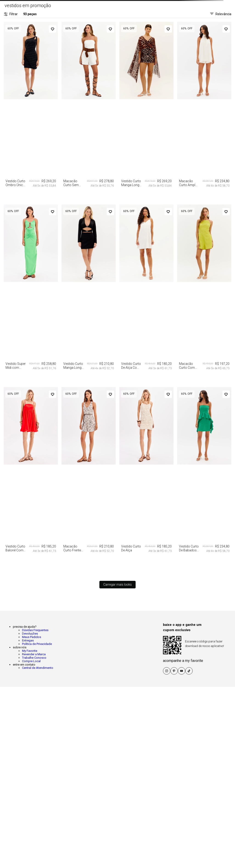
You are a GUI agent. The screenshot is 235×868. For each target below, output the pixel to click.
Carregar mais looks (117, 585)
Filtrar (11, 14)
